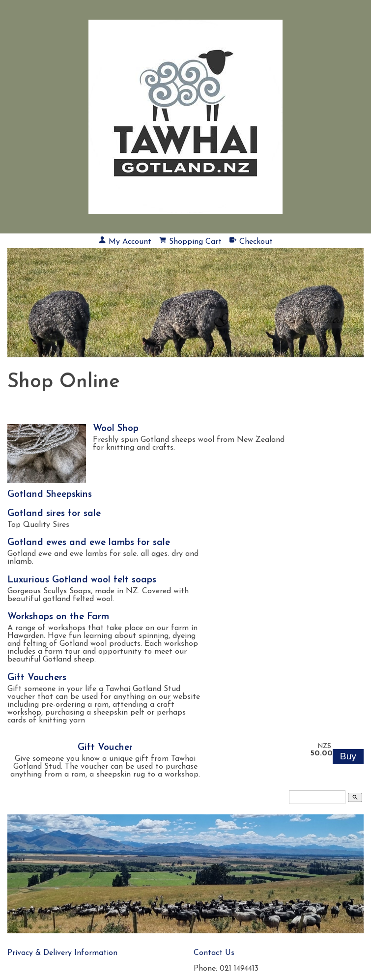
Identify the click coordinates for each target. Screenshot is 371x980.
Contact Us (214, 953)
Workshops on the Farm (58, 617)
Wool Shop (116, 429)
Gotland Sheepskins (50, 495)
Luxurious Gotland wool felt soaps (82, 580)
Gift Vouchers (37, 678)
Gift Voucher (105, 748)
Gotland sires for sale (54, 514)
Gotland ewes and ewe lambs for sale (89, 543)
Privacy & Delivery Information (62, 953)
